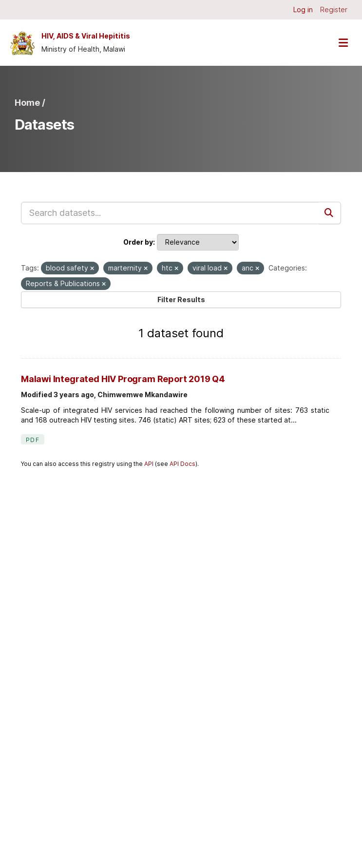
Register (334, 10)
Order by (138, 242)
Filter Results (181, 299)
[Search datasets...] (170, 213)
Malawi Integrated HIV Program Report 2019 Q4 (123, 379)
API (149, 464)
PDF (33, 440)
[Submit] (330, 213)
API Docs (182, 464)
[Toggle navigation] (343, 43)
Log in (303, 10)
